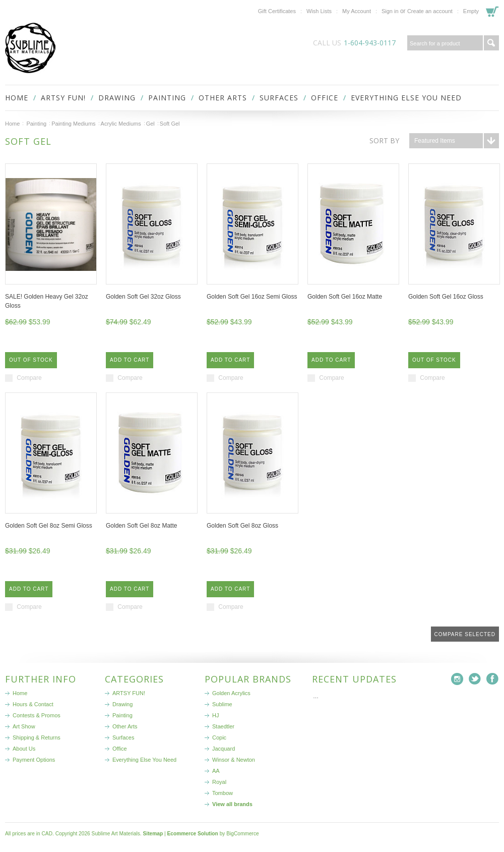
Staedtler (223, 726)
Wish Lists (319, 11)
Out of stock (31, 360)
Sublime (222, 704)
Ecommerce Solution (192, 834)
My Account (357, 11)
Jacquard (224, 749)
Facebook (493, 679)
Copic (219, 737)
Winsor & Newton (234, 760)
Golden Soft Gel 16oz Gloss (446, 297)
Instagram (457, 679)
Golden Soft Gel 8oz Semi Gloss (49, 526)
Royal (219, 782)
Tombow (223, 793)
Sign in (390, 11)
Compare (29, 378)
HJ (215, 715)
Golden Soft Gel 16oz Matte (345, 297)
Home (12, 124)
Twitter (475, 679)
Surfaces (279, 98)
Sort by (384, 140)
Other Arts (223, 98)
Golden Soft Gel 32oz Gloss (143, 297)
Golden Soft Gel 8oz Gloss (242, 526)
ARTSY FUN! (63, 98)
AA (216, 771)
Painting (167, 98)
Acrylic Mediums (121, 124)
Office (325, 98)
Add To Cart (130, 360)
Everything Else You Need (406, 98)
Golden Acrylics (231, 693)
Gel (150, 124)
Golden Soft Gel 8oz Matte (141, 526)
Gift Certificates (277, 11)
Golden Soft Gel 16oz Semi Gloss (252, 297)
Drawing (117, 98)
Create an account (430, 11)
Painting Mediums (73, 124)
